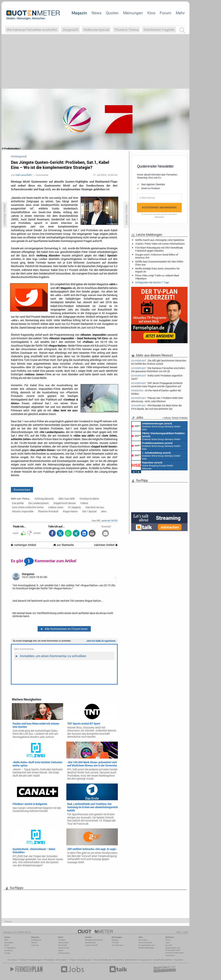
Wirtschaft (62, 945)
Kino (151, 13)
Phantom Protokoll (48, 511)
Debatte (115, 940)
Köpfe (61, 950)
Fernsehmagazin (35, 960)
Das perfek (18, 503)
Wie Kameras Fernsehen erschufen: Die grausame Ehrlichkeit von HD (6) (158, 370)
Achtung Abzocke (44, 499)
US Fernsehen (61, 960)
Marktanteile (90, 943)
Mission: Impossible (23, 511)
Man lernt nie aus (95, 507)
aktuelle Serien (131, 960)
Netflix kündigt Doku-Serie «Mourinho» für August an (157, 270)
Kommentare (22, 490)
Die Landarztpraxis (39, 503)
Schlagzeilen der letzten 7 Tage (152, 282)
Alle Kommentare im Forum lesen (64, 629)
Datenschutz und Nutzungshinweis (173, 949)
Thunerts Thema (126, 30)
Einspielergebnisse (147, 945)
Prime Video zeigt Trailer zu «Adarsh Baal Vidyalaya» (157, 277)
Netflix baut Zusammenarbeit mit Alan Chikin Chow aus (159, 263)
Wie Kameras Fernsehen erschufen (32, 30)
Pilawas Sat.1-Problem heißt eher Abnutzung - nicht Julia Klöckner (157, 399)
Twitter (7, 953)
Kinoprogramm (145, 960)
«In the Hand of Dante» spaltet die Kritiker (156, 392)
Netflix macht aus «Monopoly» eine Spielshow (160, 240)
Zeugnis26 (70, 30)
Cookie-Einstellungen (174, 953)
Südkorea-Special (96, 30)
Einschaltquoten (84, 960)
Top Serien (178, 960)
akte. (104, 511)
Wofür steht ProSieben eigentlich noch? (157, 377)
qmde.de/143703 (110, 520)
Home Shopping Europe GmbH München (152, 465)
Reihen (34, 943)
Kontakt (169, 945)
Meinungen (133, 13)
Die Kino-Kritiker (145, 943)
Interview (35, 945)
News (96, 13)
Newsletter (9, 943)
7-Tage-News (10, 948)
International (64, 948)
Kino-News (143, 940)
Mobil (7, 945)
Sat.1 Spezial (89, 511)
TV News (72, 960)
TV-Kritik (115, 943)
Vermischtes (63, 943)
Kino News (13, 960)
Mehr (180, 13)
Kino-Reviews (117, 945)
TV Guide (96, 960)
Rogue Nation (70, 511)
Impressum (170, 955)
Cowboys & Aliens (89, 499)
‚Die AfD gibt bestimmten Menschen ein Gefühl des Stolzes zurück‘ (159, 362)
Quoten (112, 13)
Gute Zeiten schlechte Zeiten (28, 507)
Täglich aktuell (91, 945)
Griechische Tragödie (159, 30)
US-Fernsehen (64, 953)
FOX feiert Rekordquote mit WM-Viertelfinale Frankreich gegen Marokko (159, 249)
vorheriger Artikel (23, 545)
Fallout (84, 503)
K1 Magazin (75, 507)
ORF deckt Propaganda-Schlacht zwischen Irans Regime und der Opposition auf (157, 385)
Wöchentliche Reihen (94, 940)
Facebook (9, 950)
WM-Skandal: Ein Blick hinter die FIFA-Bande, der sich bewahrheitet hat (156, 407)
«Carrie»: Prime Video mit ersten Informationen (160, 244)
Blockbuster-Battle (146, 948)
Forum (165, 13)
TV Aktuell (23, 960)
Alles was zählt (67, 499)
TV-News (62, 940)
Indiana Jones (56, 507)
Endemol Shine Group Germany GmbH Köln (156, 426)
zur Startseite (64, 545)
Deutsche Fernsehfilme (163, 960)
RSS (6, 940)
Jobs (168, 943)
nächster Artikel (106, 545)
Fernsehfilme (118, 960)
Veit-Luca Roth (23, 175)
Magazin (79, 13)
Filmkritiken (49, 960)
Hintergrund (36, 940)
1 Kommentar (41, 175)
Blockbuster (106, 960)
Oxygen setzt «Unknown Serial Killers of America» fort (157, 256)
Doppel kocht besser (65, 503)
